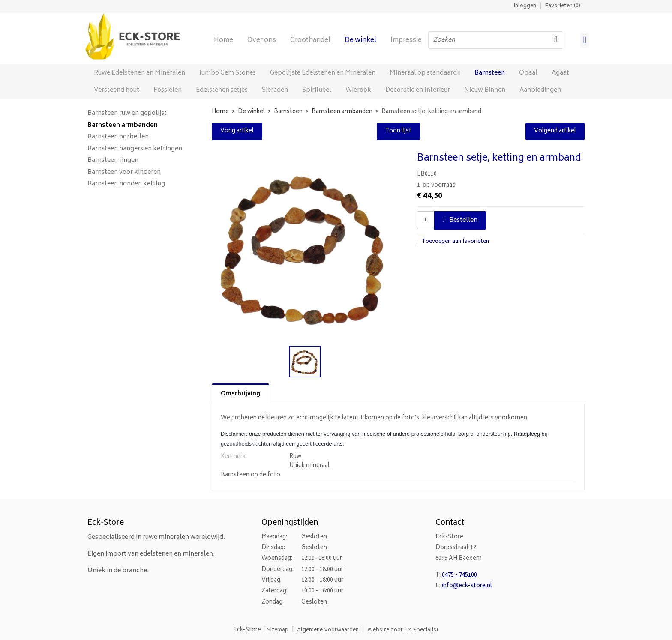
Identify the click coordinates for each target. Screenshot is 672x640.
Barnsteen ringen (113, 161)
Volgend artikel (555, 131)
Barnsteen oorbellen (118, 137)
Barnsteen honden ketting (126, 184)
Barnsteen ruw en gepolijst (127, 114)
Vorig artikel (237, 131)
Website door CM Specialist (403, 630)
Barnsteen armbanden (123, 126)
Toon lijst (398, 131)
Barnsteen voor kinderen (124, 173)
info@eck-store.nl (467, 586)
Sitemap (278, 630)
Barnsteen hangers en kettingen (135, 149)
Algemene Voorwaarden (328, 630)
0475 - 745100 (459, 576)
